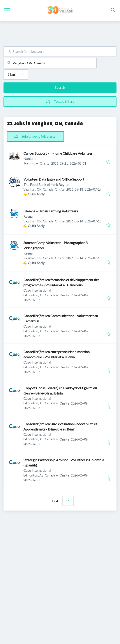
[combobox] (60, 52)
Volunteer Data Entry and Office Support (54, 179)
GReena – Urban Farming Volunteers (51, 211)
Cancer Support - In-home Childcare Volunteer (58, 153)
